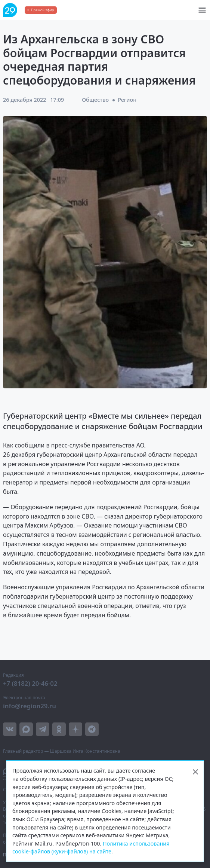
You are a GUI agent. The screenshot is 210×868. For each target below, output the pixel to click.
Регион (127, 100)
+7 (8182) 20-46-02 (30, 683)
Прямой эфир (42, 10)
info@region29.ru (30, 706)
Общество (95, 100)
